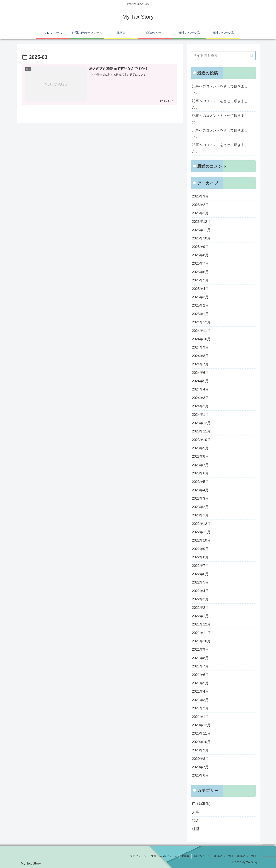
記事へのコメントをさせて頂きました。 (220, 89)
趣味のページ (202, 856)
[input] (223, 56)
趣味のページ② (223, 856)
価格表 (185, 856)
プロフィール (138, 856)
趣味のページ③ (246, 856)
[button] (252, 56)
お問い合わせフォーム (164, 856)
